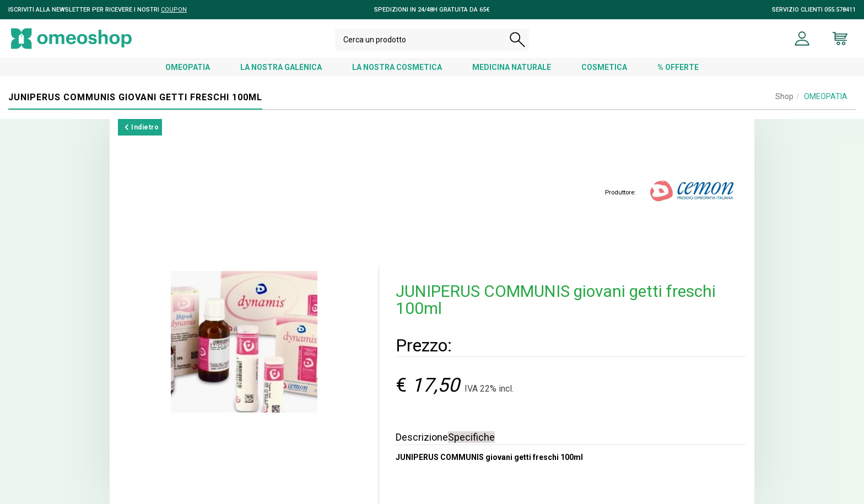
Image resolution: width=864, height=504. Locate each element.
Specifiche (471, 437)
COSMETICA (604, 67)
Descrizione (422, 437)
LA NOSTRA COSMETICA (397, 67)
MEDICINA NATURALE (512, 67)
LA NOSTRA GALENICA (281, 67)
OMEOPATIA (188, 67)
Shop (784, 96)
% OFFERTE (678, 67)
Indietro (142, 127)
